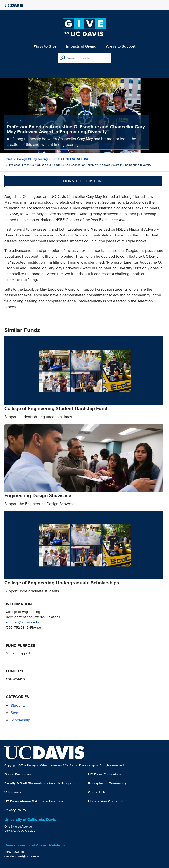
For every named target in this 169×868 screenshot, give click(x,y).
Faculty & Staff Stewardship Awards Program (39, 783)
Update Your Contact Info (108, 801)
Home (8, 159)
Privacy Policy (15, 810)
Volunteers (13, 792)
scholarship (20, 720)
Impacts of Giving (81, 46)
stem (15, 713)
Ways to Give (45, 46)
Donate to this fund (84, 181)
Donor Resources (18, 774)
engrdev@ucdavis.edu (22, 622)
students (18, 705)
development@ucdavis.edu (23, 856)
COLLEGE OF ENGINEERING (71, 159)
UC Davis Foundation (105, 774)
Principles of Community (107, 783)
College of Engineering (32, 159)
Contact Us (97, 792)
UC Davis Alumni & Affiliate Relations (34, 801)
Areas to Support (121, 46)
